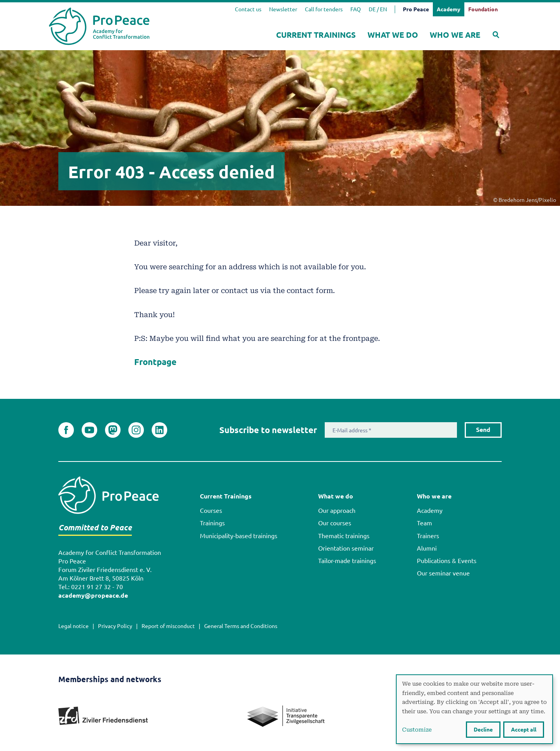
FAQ (356, 9)
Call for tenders (324, 9)
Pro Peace (416, 9)
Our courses (335, 523)
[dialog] (474, 709)
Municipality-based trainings (239, 536)
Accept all (524, 730)
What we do (393, 35)
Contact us (248, 9)
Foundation (483, 9)
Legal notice (73, 626)
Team (424, 523)
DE (372, 9)
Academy (430, 511)
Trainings (212, 523)
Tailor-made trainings (347, 561)
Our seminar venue (443, 573)
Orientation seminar (346, 548)
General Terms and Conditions (241, 626)
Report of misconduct (168, 626)
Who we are (455, 35)
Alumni (427, 548)
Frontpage (155, 362)
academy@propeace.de (93, 596)
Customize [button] (417, 729)
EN (383, 9)
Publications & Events (447, 561)
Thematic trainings (344, 536)
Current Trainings (316, 35)
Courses (211, 511)
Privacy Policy (115, 626)
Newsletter (283, 9)
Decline (483, 730)
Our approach (337, 511)
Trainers (428, 536)
